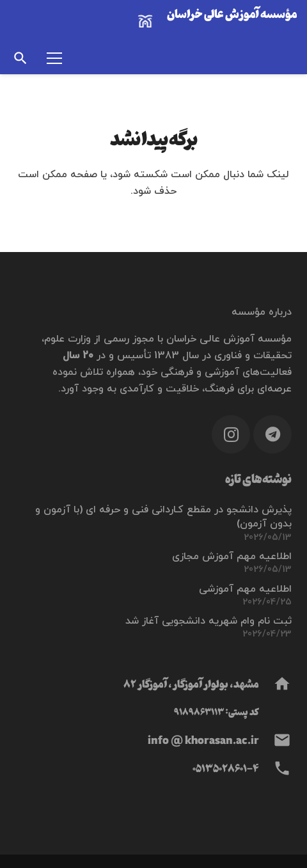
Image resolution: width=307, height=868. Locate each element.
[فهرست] (54, 58)
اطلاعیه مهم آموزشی (245, 589)
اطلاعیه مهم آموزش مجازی (232, 556)
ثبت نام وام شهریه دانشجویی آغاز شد (209, 621)
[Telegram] (272, 434)
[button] (20, 58)
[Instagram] (231, 434)
